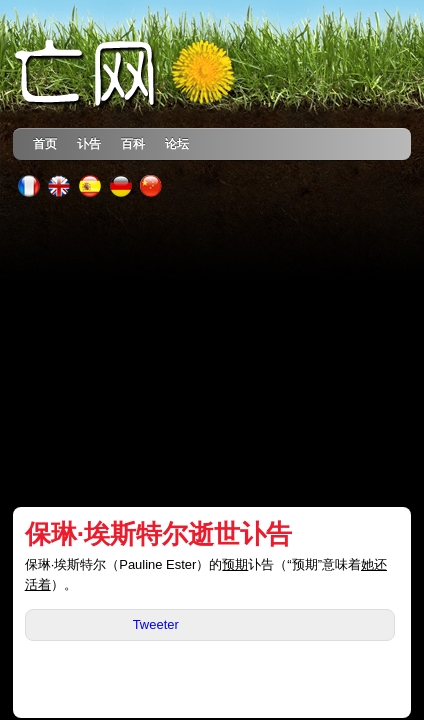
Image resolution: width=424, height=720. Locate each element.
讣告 (89, 143)
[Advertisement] (212, 352)
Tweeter (156, 624)
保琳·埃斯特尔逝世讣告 (158, 534)
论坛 (177, 143)
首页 (45, 143)
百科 (133, 143)
